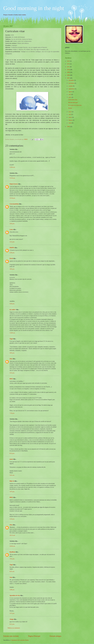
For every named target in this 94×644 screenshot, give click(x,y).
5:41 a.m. (12, 475)
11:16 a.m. (12, 178)
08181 (11, 379)
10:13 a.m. (12, 535)
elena (11, 359)
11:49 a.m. (12, 333)
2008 (69, 75)
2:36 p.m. (12, 253)
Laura (11, 229)
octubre (71, 86)
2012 (69, 64)
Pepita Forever (14, 184)
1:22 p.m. (12, 519)
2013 (69, 61)
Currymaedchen (14, 204)
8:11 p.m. (12, 624)
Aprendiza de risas (15, 595)
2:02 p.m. (12, 224)
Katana (70, 108)
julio (70, 95)
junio (70, 97)
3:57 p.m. (12, 613)
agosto (70, 92)
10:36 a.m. (12, 546)
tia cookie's (13, 310)
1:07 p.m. (12, 492)
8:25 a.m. (12, 571)
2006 (69, 127)
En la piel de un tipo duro (75, 105)
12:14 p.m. (12, 198)
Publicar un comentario (14, 628)
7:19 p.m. (12, 413)
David (11, 258)
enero (70, 123)
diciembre (71, 80)
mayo (70, 112)
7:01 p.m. (12, 559)
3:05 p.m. (12, 269)
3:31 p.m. (12, 373)
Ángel (11, 339)
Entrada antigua (55, 636)
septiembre (72, 89)
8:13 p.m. (12, 453)
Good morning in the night (34, 8)
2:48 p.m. (12, 590)
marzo (70, 117)
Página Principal (34, 636)
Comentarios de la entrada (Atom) (20, 640)
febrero (71, 120)
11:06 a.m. (12, 167)
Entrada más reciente (11, 636)
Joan (11, 577)
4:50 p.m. (12, 304)
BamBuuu (12, 552)
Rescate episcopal (73, 103)
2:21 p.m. (12, 242)
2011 (69, 67)
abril (70, 114)
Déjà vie (12, 481)
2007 (69, 78)
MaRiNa (12, 248)
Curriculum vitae (73, 100)
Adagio (12, 619)
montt (11, 459)
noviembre (72, 83)
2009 (69, 72)
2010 (69, 70)
